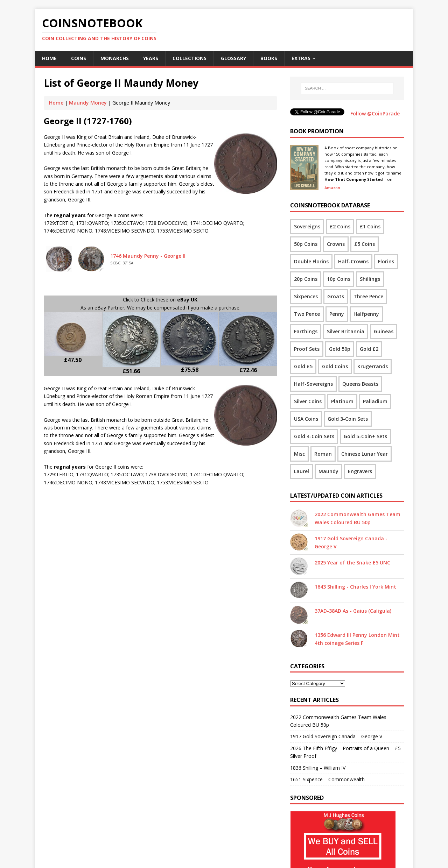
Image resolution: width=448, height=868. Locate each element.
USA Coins (306, 419)
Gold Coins (335, 366)
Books (269, 58)
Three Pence (368, 296)
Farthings (306, 331)
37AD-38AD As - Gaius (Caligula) (353, 611)
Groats (336, 296)
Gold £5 (303, 366)
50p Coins (306, 244)
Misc (299, 454)
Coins (79, 58)
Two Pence (307, 314)
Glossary (233, 58)
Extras (301, 58)
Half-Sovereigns (313, 384)
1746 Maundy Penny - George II (148, 256)
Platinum (342, 401)
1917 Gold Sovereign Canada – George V (336, 736)
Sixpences (306, 296)
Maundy (328, 471)
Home (49, 58)
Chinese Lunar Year (365, 454)
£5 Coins (365, 244)
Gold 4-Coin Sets (314, 436)
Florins (386, 261)
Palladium (375, 401)
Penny (337, 314)
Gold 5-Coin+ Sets (365, 436)
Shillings (370, 279)
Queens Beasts (360, 384)
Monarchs (115, 58)
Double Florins (311, 261)
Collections (190, 58)
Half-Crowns (353, 261)
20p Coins (306, 279)
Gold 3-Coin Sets (348, 419)
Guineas (384, 331)
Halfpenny (366, 314)
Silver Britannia (346, 331)
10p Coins (339, 279)
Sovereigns (307, 226)
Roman (323, 454)
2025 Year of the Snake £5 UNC (352, 563)
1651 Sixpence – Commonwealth (327, 779)
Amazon (332, 188)
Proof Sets (307, 349)
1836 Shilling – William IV (318, 768)
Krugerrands (373, 366)
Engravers (360, 471)
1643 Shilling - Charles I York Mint (355, 587)
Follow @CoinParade (375, 113)
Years (151, 58)
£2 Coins (340, 226)
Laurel (302, 471)
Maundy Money (88, 103)
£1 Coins (370, 226)
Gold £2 (369, 349)
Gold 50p (340, 349)
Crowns (336, 244)
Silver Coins (308, 401)
